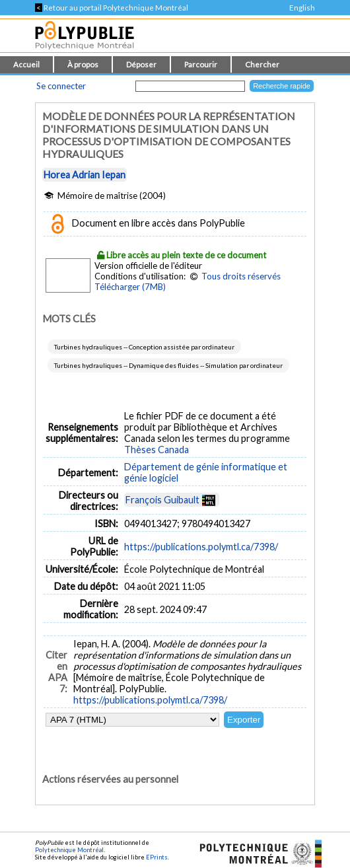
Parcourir (201, 64)
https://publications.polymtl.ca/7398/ (201, 547)
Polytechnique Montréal (69, 850)
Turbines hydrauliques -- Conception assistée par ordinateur (144, 347)
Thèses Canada (157, 450)
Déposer (141, 64)
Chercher (262, 64)
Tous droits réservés (241, 276)
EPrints (157, 857)
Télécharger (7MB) (130, 287)
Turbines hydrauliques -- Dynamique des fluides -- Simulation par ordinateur (168, 365)
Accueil (26, 64)
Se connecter (61, 86)
